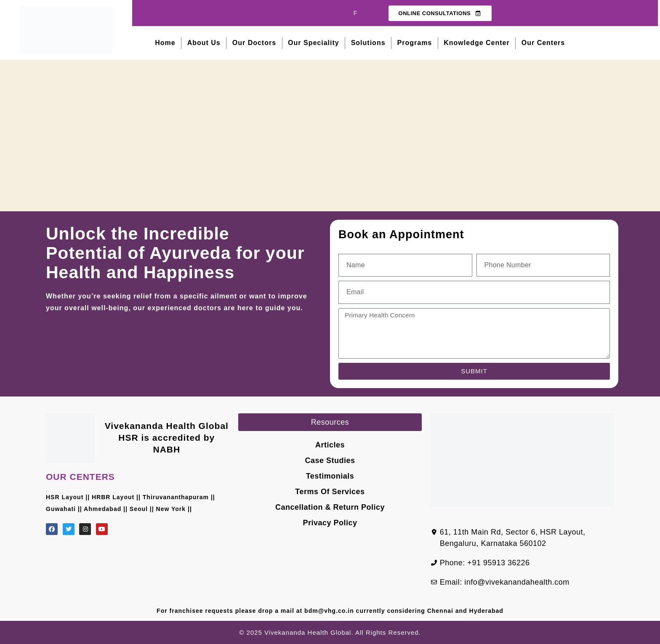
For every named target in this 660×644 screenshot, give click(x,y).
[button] (330, 422)
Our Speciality (314, 43)
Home (165, 43)
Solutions (368, 43)
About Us (204, 43)
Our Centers (543, 43)
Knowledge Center (476, 43)
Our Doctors (254, 43)
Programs (415, 43)
